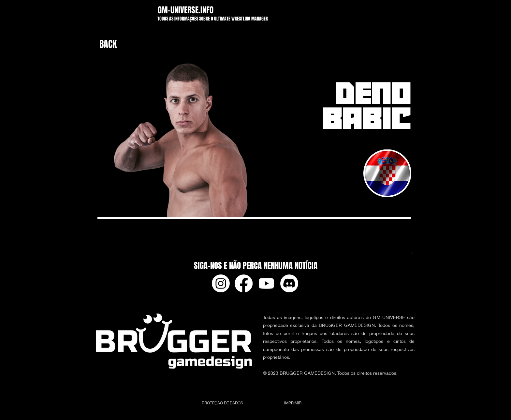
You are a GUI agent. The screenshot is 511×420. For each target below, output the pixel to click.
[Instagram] (221, 283)
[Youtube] (266, 283)
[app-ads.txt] (412, 254)
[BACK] (116, 44)
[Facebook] (244, 283)
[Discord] (289, 283)
